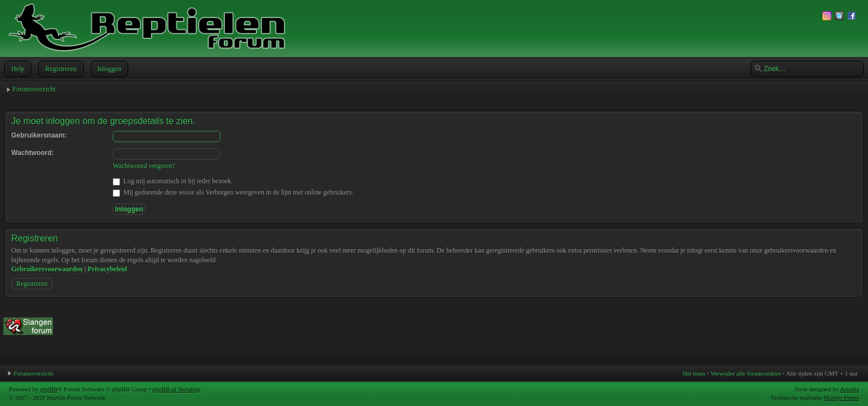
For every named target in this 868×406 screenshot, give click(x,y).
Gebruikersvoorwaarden (47, 269)
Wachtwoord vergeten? (144, 166)
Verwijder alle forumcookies (745, 373)
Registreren (59, 69)
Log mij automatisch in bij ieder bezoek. (173, 181)
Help (17, 69)
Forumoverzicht (34, 89)
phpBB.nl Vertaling (176, 389)
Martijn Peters (841, 398)
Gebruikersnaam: (39, 135)
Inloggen (108, 69)
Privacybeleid (107, 269)
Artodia (849, 389)
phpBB (49, 389)
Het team (694, 373)
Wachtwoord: (33, 153)
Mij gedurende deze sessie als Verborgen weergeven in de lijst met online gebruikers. (233, 192)
